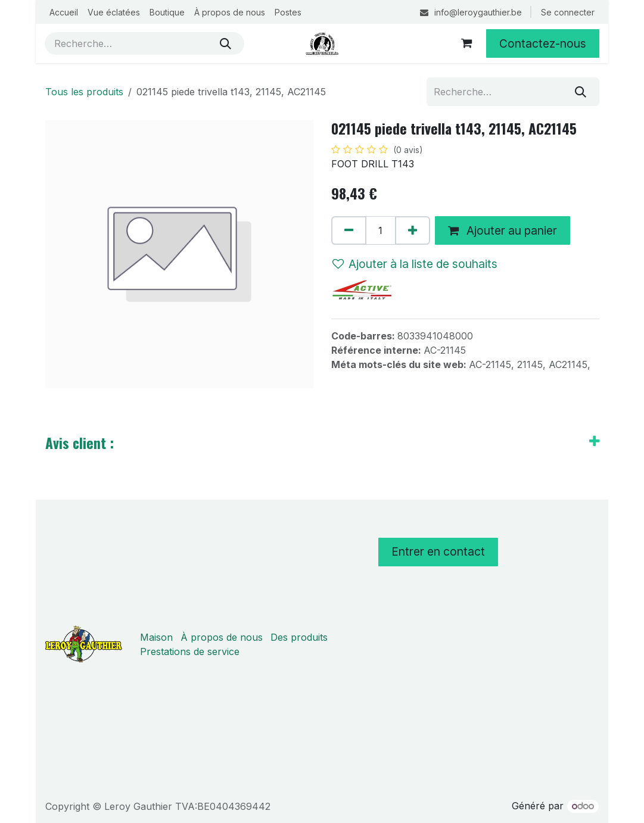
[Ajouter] (413, 230)
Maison (156, 637)
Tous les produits (84, 92)
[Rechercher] (225, 43)
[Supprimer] (349, 230)
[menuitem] (64, 12)
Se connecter (568, 12)
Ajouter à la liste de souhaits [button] (415, 264)
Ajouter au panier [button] (503, 230)
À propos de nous (222, 637)
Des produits (299, 637)
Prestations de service (190, 651)
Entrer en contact (438, 551)
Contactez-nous (543, 43)
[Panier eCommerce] (466, 43)
